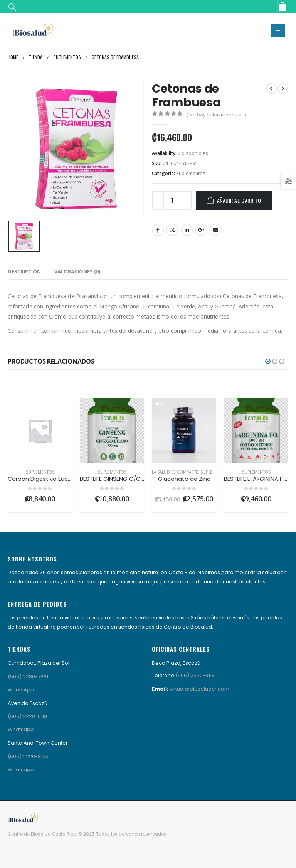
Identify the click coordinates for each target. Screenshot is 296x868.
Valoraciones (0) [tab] (77, 271)
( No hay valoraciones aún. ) (219, 115)
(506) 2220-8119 (27, 716)
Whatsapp (21, 729)
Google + (201, 230)
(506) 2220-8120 (28, 756)
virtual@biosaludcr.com (199, 689)
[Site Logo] (33, 30)
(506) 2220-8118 (195, 675)
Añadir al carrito (239, 200)
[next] (283, 89)
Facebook (158, 230)
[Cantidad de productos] (172, 201)
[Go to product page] (40, 431)
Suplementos (191, 173)
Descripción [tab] (24, 271)
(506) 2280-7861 (28, 677)
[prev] (271, 89)
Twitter (172, 230)
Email (215, 230)
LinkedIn (187, 230)
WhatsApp (21, 690)
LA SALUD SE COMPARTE (175, 472)
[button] (12, 7)
